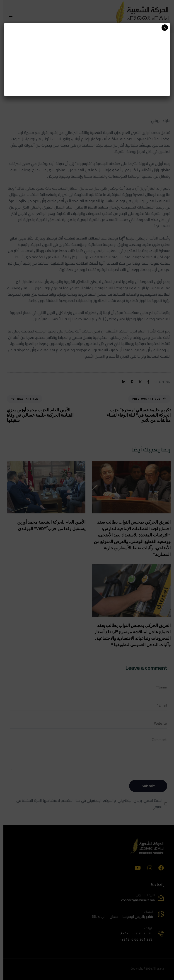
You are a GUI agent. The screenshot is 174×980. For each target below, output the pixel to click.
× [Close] (165, 28)
